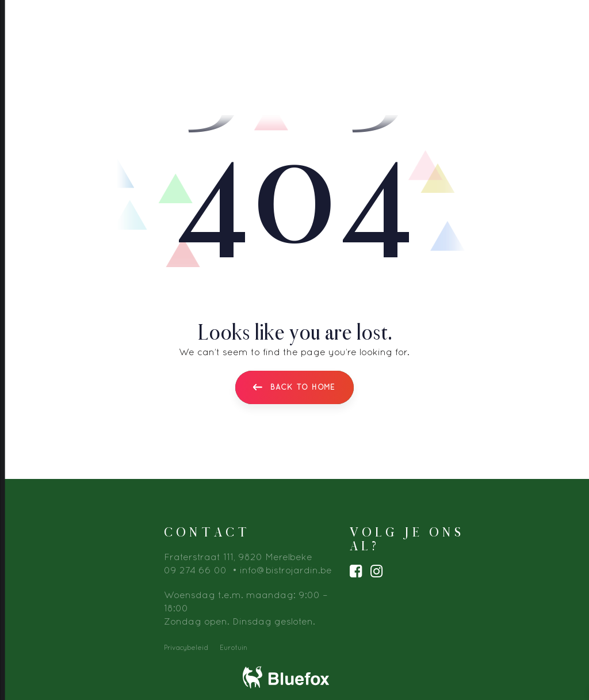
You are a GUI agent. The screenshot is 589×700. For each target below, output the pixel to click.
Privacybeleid (186, 647)
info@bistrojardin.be (286, 570)
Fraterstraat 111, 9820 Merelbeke (238, 557)
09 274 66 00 (195, 570)
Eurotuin (234, 647)
